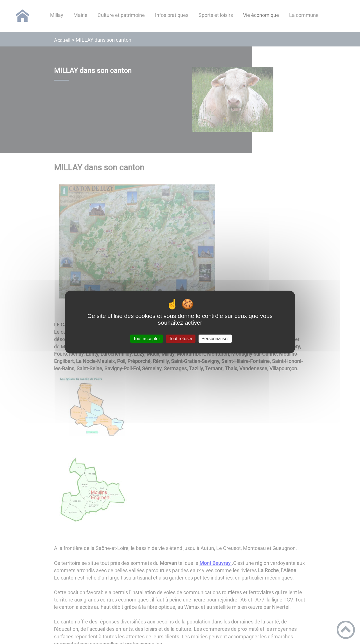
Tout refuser (181, 339)
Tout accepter (147, 339)
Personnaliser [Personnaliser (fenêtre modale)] (215, 339)
